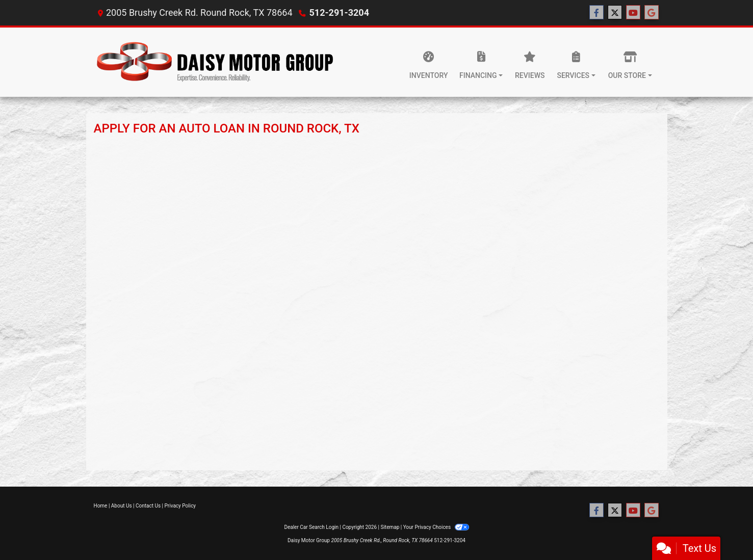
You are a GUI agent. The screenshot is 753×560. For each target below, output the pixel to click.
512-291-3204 (339, 12)
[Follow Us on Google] (652, 13)
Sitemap (390, 527)
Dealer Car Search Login (311, 527)
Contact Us (148, 506)
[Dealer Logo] (216, 62)
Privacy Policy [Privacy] (180, 506)
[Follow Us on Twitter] (615, 13)
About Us (122, 506)
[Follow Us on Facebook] (596, 13)
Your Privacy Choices (436, 527)
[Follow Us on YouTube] (633, 13)
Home (101, 506)
